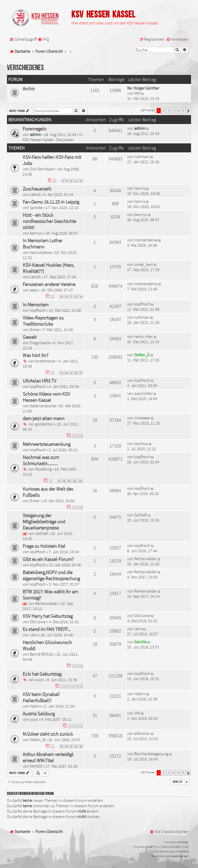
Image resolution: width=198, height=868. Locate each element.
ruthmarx (142, 157)
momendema (146, 240)
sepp (34, 290)
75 (61, 297)
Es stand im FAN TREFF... (47, 629)
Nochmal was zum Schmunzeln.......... (41, 460)
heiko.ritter (144, 336)
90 (66, 746)
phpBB (149, 847)
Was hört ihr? (36, 355)
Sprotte (36, 207)
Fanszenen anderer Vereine (49, 284)
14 (66, 373)
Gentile (141, 642)
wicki (40, 680)
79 (81, 297)
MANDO (36, 766)
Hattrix (36, 706)
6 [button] (183, 110)
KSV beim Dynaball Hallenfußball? (41, 697)
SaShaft (42, 533)
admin (35, 134)
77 (71, 297)
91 (71, 746)
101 (80, 481)
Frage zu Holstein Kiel (44, 546)
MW (137, 93)
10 (71, 181)
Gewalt (30, 337)
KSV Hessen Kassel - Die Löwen (48, 140)
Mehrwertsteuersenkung (47, 444)
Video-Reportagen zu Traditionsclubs (43, 321)
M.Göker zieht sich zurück (48, 734)
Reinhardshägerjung (151, 754)
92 (76, 746)
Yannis (140, 188)
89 (61, 746)
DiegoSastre (40, 343)
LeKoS (35, 194)
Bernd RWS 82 (42, 654)
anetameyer (46, 361)
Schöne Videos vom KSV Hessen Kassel (46, 397)
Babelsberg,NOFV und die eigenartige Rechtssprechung (51, 575)
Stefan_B (38, 740)
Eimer (35, 329)
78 (76, 297)
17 (81, 373)
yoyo (34, 719)
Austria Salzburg (39, 714)
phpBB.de (183, 851)
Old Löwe (38, 622)
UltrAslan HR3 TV (39, 381)
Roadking (43, 469)
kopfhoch (38, 310)
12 (81, 181)
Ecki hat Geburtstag (42, 674)
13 (61, 373)
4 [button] (173, 110)
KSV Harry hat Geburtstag (48, 616)
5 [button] (178, 110)
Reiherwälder (146, 559)
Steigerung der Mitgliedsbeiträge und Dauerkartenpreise (44, 522)
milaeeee (142, 418)
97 (59, 481)
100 (75, 481)
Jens (34, 635)
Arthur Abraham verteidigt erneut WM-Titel (48, 757)
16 (76, 373)
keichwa (141, 444)
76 (66, 297)
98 (64, 481)
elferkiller (142, 733)
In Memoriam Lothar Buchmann (43, 244)
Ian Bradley (183, 842)
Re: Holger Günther (143, 88)
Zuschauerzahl (37, 189)
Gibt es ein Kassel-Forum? (48, 559)
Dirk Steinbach (42, 169)
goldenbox (45, 424)
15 (71, 373)
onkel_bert (144, 264)
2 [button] (164, 110)
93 (81, 746)
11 (76, 181)
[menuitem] (43, 39)
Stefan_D (142, 355)
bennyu (36, 233)
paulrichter (143, 393)
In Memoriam (36, 305)
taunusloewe (41, 252)
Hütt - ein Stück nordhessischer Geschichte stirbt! (49, 221)
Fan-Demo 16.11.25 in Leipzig (51, 202)
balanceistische (43, 406)
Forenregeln (35, 129)
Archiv (29, 89)
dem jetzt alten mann (44, 418)
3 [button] (168, 110)
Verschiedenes (25, 68)
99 (69, 481)
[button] (188, 111)
